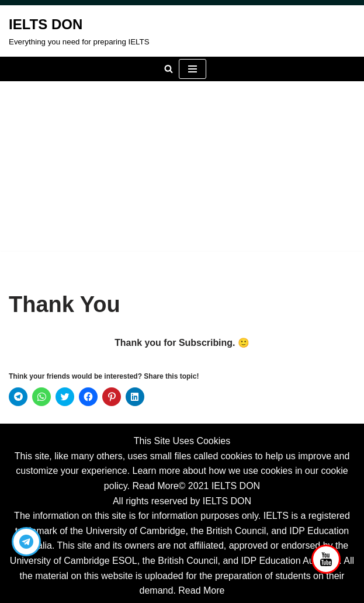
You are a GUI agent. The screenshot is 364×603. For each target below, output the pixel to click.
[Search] (169, 69)
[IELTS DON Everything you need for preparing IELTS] (79, 31)
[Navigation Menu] (193, 69)
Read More (155, 486)
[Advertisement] (182, 169)
